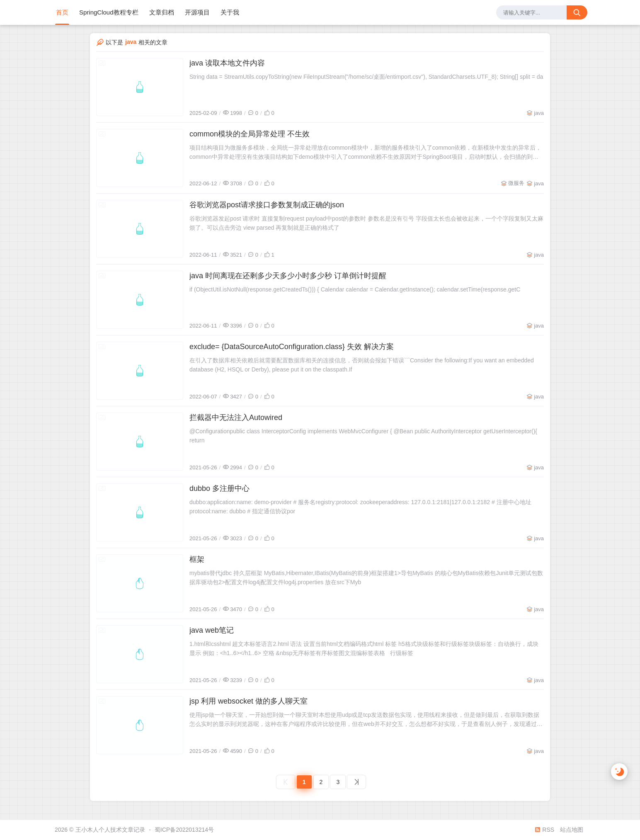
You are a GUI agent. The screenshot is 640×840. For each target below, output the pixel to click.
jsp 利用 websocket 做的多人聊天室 (248, 701)
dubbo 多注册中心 (219, 488)
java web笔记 (212, 630)
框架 (197, 559)
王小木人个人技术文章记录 (110, 830)
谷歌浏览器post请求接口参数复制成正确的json (267, 205)
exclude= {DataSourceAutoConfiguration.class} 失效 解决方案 (292, 347)
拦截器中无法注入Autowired (236, 418)
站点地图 (572, 830)
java (539, 113)
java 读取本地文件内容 (227, 63)
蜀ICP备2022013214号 (184, 830)
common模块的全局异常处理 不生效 (250, 134)
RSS (544, 830)
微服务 (516, 183)
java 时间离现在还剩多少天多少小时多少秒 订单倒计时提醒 (288, 276)
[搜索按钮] (577, 12)
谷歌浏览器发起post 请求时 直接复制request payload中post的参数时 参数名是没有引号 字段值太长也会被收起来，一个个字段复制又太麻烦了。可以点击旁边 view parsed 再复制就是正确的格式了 (366, 223)
